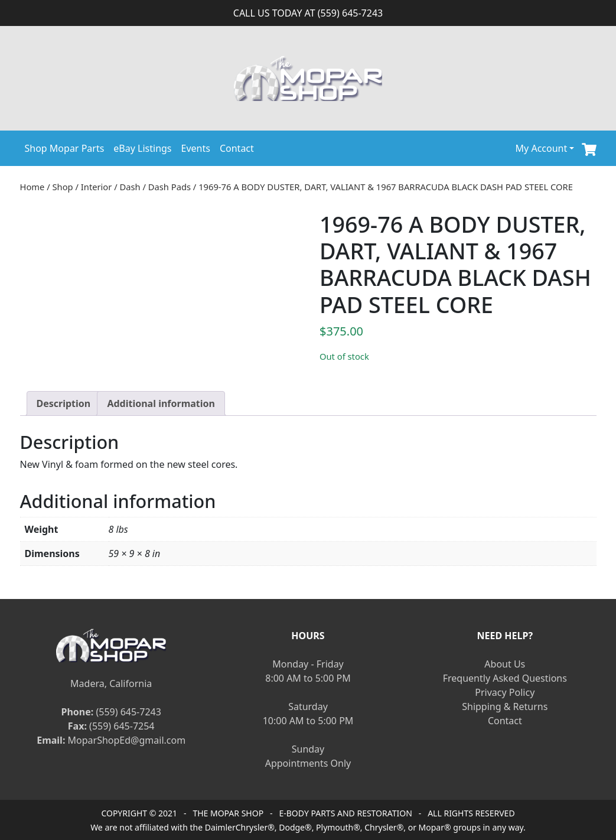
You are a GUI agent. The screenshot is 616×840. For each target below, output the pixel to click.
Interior (97, 187)
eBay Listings (142, 148)
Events (196, 148)
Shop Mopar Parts (65, 148)
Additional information (161, 403)
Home (32, 187)
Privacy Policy (505, 692)
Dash (130, 187)
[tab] (64, 403)
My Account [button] (542, 148)
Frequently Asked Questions (505, 678)
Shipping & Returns (505, 706)
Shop (63, 187)
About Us (505, 664)
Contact (237, 148)
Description (64, 403)
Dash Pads (170, 187)
